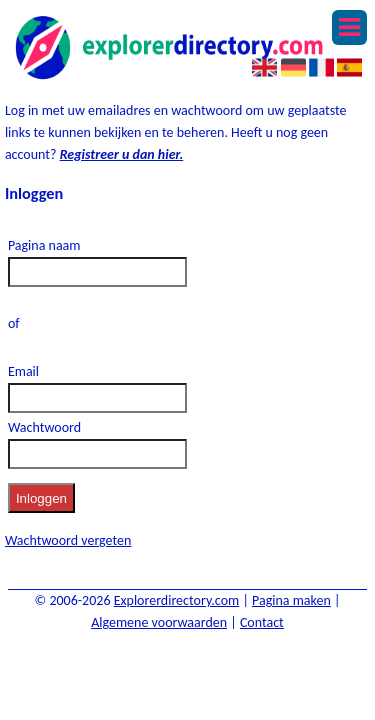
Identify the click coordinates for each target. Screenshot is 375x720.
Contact (262, 622)
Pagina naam (44, 245)
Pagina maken (291, 600)
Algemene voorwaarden (159, 622)
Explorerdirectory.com (177, 600)
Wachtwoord (44, 427)
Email (23, 371)
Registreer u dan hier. (122, 154)
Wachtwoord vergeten (68, 540)
